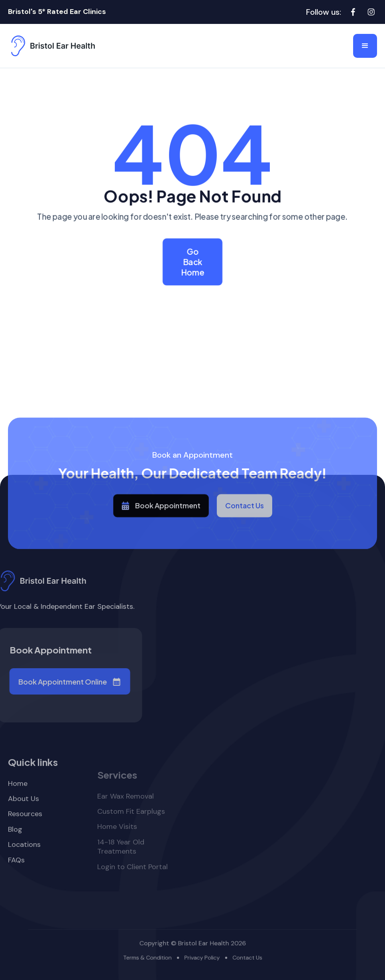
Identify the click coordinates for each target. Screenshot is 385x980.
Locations (24, 869)
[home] (52, 46)
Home (18, 807)
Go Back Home (192, 262)
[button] (365, 46)
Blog (15, 853)
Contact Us (245, 525)
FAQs (16, 884)
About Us (24, 823)
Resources (25, 838)
